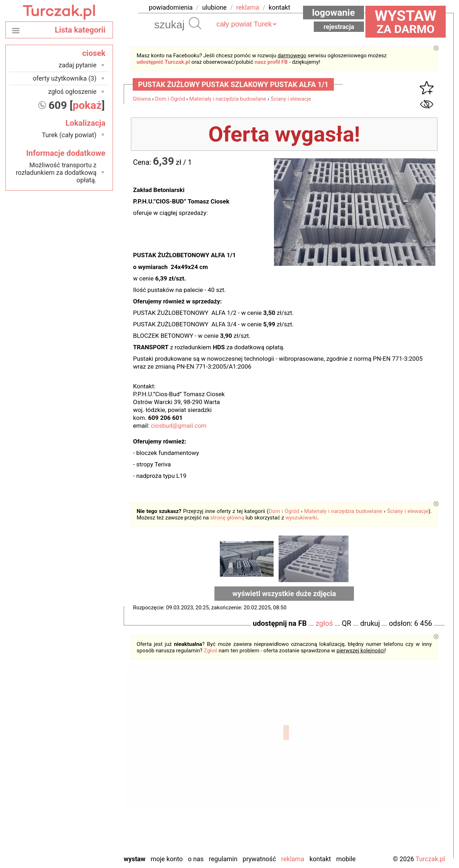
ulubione (214, 7)
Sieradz (87, 810)
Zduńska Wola (78, 848)
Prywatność (259, 859)
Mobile (346, 859)
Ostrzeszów (81, 771)
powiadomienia (171, 7)
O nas (196, 859)
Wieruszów (82, 839)
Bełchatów (83, 732)
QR (346, 623)
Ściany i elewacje (291, 99)
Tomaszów (82, 819)
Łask (90, 742)
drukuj (370, 623)
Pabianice (84, 781)
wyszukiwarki (301, 518)
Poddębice (83, 800)
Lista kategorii (80, 30)
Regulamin (223, 859)
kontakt (279, 7)
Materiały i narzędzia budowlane (228, 99)
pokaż (87, 105)
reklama (248, 7)
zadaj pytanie (77, 65)
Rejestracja (339, 27)
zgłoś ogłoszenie (72, 92)
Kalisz (88, 761)
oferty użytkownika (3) (65, 78)
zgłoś (324, 623)
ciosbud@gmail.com (179, 426)
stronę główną (227, 518)
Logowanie (333, 13)
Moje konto (167, 859)
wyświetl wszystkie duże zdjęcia (284, 594)
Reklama (293, 859)
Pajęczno (84, 790)
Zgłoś (210, 651)
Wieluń (87, 829)
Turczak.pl (430, 859)
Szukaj (195, 23)
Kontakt (320, 859)
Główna (142, 99)
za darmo (406, 21)
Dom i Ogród (170, 99)
